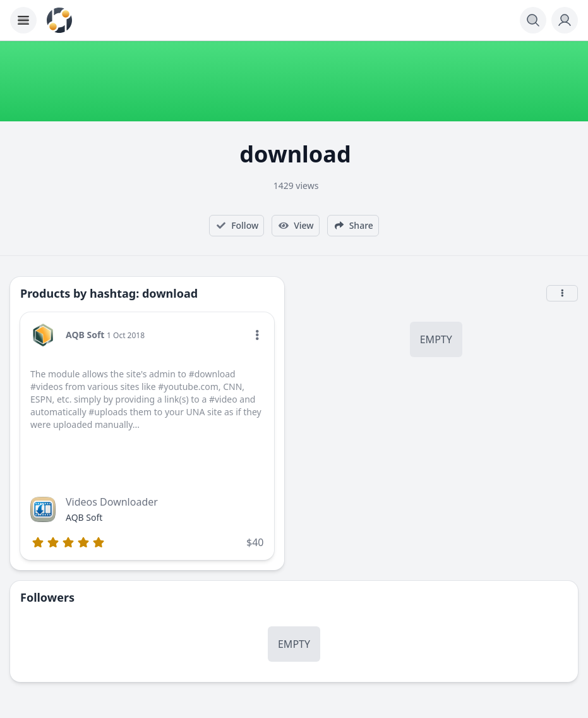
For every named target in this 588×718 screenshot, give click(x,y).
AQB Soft (85, 335)
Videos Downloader (112, 502)
